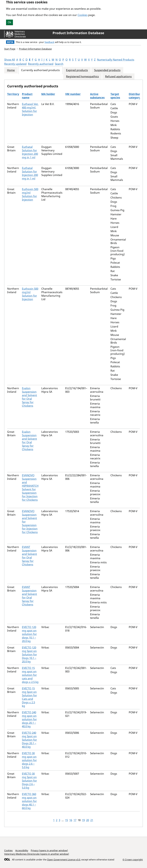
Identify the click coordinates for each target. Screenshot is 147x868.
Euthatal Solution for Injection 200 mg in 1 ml (30, 152)
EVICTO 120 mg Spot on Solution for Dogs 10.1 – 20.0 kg (29, 655)
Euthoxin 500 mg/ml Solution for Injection (30, 194)
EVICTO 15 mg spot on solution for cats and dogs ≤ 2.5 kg (30, 675)
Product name (27, 96)
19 (83, 820)
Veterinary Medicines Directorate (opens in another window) (37, 854)
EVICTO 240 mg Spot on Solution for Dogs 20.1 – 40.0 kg (29, 740)
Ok (9, 22)
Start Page (10, 49)
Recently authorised (41, 64)
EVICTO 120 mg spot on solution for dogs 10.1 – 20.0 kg (29, 634)
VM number (73, 94)
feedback (49, 42)
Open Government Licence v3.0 (64, 860)
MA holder (48, 94)
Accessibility (22, 851)
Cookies (83, 15)
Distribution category (137, 96)
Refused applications (118, 77)
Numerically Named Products (116, 60)
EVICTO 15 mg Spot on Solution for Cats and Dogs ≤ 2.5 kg (29, 697)
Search (59, 64)
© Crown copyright (133, 860)
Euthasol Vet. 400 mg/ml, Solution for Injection (30, 109)
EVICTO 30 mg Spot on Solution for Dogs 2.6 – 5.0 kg (29, 781)
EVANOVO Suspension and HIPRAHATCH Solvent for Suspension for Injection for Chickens (30, 488)
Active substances (97, 96)
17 (75, 820)
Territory (13, 94)
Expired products (77, 70)
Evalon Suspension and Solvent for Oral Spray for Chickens (29, 397)
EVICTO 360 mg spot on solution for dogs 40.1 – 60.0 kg (29, 801)
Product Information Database (78, 33)
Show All (10, 60)
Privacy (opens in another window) (49, 851)
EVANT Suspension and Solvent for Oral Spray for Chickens (29, 556)
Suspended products (107, 70)
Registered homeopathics (82, 77)
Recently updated (15, 64)
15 (66, 820)
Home (11, 70)
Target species (115, 96)
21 (92, 820)
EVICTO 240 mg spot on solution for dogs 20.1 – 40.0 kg (29, 719)
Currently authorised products (40, 70)
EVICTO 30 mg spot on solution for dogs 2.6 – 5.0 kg (29, 760)
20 (88, 820)
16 (71, 820)
